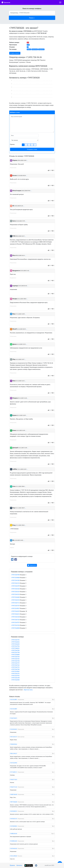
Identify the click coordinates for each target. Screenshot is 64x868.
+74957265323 (15, 594)
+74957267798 (15, 652)
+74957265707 (15, 606)
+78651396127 (13, 753)
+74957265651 (15, 614)
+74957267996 (15, 646)
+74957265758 (15, 661)
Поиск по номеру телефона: (32, 9)
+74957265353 (15, 600)
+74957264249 (15, 611)
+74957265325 (15, 592)
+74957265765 (15, 659)
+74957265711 (15, 603)
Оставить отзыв (15, 53)
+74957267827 (15, 608)
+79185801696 (13, 841)
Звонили (6, 2)
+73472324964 (13, 763)
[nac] (60, 2)
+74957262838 (15, 628)
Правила (12, 865)
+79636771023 (13, 780)
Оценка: (12, 144)
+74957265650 (15, 644)
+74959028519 (13, 811)
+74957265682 (15, 597)
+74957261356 (15, 625)
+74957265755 (15, 667)
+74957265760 (15, 669)
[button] (32, 18)
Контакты (19, 865)
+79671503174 (13, 737)
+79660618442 (13, 744)
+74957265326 (15, 589)
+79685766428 (13, 794)
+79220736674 (13, 718)
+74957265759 (15, 663)
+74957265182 (15, 580)
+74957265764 (15, 657)
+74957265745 (15, 640)
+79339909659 (13, 729)
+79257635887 (13, 700)
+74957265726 (15, 620)
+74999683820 (13, 826)
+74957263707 (15, 622)
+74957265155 (15, 583)
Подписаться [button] (32, 565)
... (27, 160)
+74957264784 (15, 575)
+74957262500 (15, 680)
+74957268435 (15, 648)
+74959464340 (13, 848)
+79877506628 (13, 802)
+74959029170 (13, 819)
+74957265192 (15, 673)
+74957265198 (15, 678)
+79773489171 (13, 772)
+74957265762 (15, 665)
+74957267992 (15, 676)
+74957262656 (15, 642)
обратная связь (28, 690)
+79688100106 (13, 834)
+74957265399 (15, 586)
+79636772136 (13, 787)
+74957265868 (15, 578)
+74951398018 (13, 856)
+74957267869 (15, 671)
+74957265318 (15, 617)
